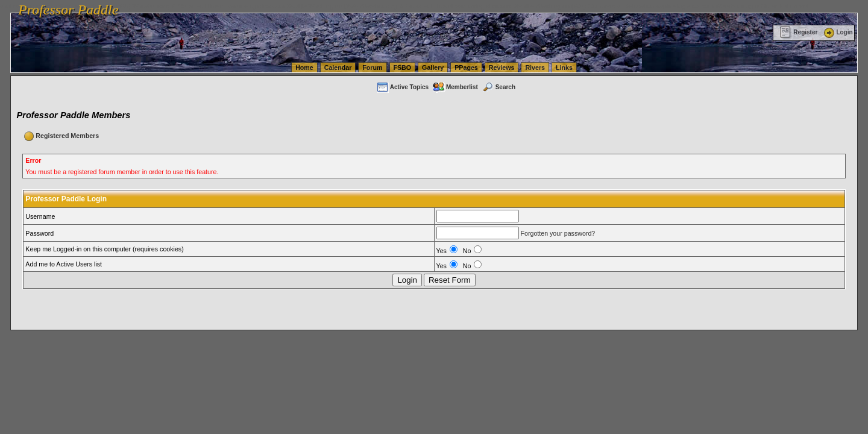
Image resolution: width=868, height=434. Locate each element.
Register (798, 32)
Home (304, 68)
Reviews (502, 68)
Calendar (338, 68)
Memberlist (455, 87)
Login (837, 32)
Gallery (433, 68)
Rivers (535, 68)
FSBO (403, 68)
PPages (466, 68)
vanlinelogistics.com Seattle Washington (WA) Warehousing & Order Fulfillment (341, 6)
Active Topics (402, 87)
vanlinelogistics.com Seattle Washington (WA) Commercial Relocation (555, 6)
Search (498, 87)
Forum (372, 68)
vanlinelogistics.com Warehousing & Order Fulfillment (732, 6)
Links (564, 68)
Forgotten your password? (558, 233)
